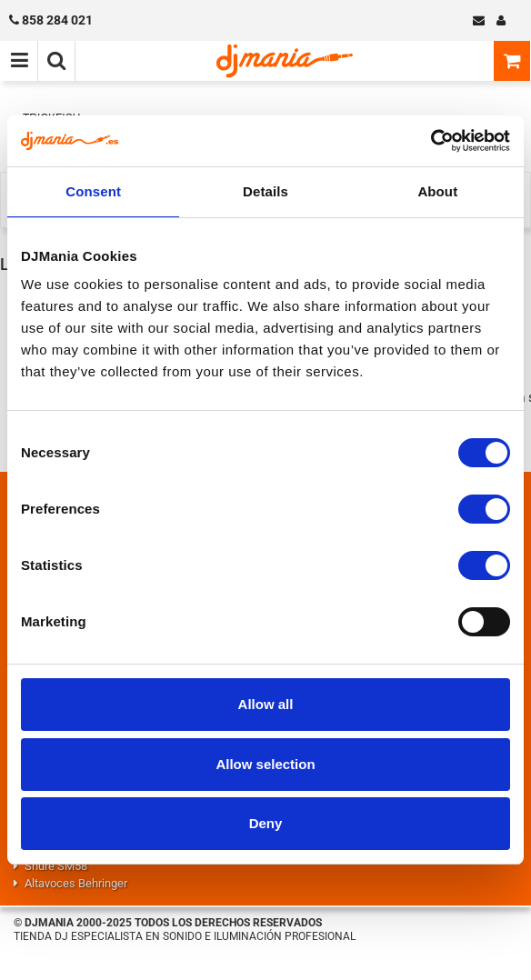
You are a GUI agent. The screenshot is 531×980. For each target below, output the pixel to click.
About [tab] (437, 191)
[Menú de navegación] (19, 61)
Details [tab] (265, 191)
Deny (266, 823)
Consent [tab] (93, 191)
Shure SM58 (56, 866)
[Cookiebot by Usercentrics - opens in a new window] (431, 141)
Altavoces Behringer (76, 883)
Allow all (266, 704)
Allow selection (265, 764)
